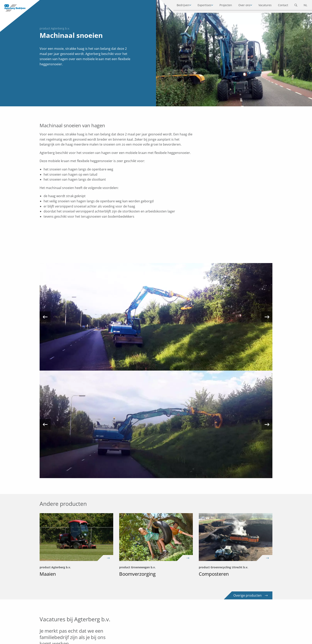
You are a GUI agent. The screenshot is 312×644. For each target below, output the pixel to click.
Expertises (201, 6)
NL (302, 6)
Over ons (241, 6)
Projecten (223, 6)
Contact (280, 6)
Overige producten (251, 595)
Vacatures (262, 6)
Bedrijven (180, 6)
